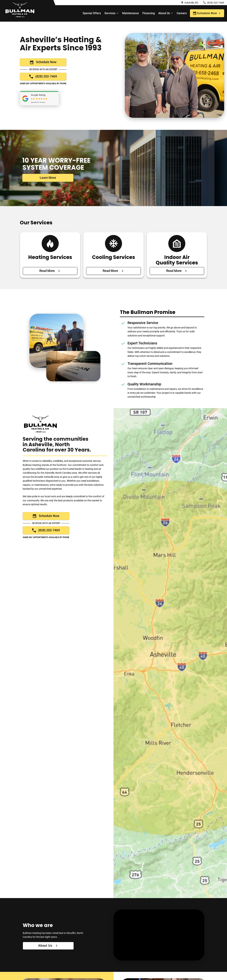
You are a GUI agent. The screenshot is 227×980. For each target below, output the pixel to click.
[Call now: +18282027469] (43, 77)
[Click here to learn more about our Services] (48, 178)
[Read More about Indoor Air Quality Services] (177, 271)
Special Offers (92, 13)
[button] (39, 98)
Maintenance (131, 13)
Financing (149, 13)
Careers (182, 13)
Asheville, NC (191, 3)
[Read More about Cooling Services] (113, 271)
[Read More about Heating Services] (50, 271)
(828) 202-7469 (216, 3)
